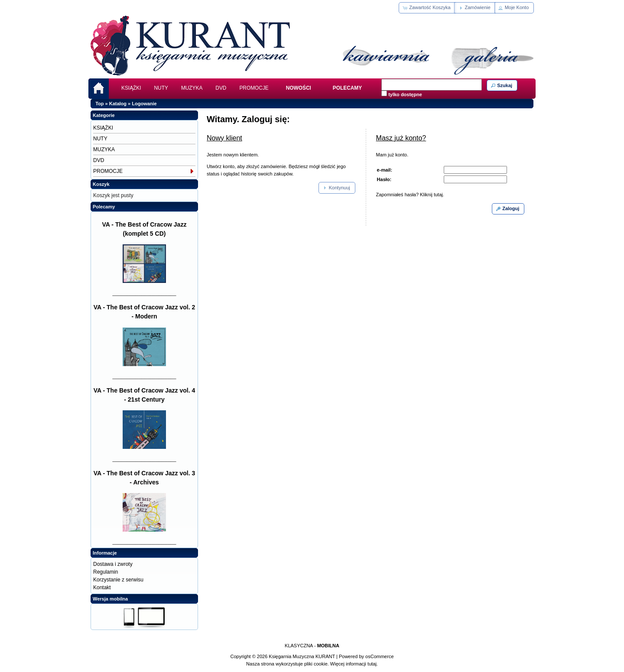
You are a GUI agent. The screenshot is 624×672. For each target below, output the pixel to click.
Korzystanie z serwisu (118, 580)
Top (99, 104)
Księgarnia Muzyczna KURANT (302, 656)
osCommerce (379, 656)
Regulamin (106, 572)
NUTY (161, 88)
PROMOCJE (254, 88)
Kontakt (102, 588)
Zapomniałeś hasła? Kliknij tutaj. (410, 195)
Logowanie (144, 104)
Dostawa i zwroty (113, 564)
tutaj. (372, 664)
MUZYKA (192, 88)
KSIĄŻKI (131, 88)
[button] (427, 8)
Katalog (118, 104)
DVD (221, 88)
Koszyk (101, 184)
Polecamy (104, 207)
